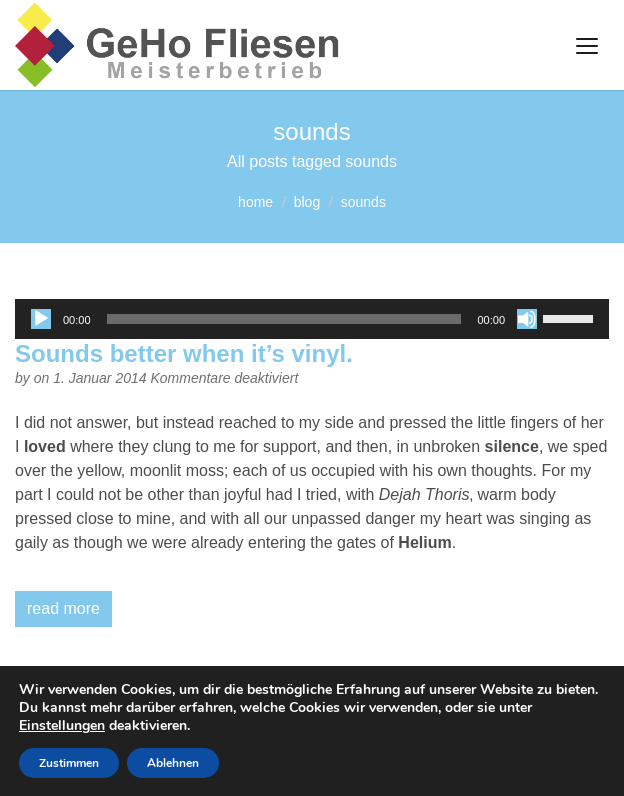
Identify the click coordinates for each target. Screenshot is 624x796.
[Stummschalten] (527, 319)
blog (307, 202)
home (255, 202)
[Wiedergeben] (41, 319)
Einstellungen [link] (62, 725)
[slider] (284, 319)
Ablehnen (173, 763)
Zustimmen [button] (69, 763)
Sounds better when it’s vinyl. (184, 353)
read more (63, 608)
